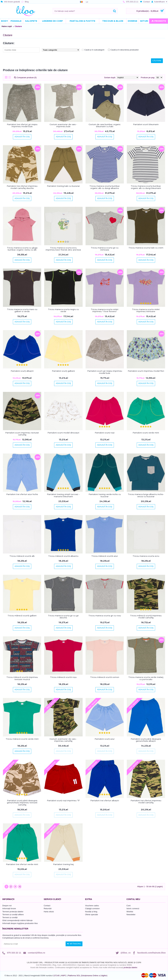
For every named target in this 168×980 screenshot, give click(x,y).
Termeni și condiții (10, 917)
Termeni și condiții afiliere (13, 915)
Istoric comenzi (133, 909)
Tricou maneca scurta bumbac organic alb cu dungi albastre (105, 187)
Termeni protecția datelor (13, 912)
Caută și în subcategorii (94, 50)
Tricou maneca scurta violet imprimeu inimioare (146, 310)
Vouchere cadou (92, 906)
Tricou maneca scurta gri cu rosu (105, 616)
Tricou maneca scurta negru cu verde (63, 310)
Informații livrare (9, 909)
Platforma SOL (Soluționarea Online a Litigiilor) (88, 976)
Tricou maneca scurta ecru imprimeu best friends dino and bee (63, 249)
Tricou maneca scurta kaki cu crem (146, 248)
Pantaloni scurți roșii (105, 433)
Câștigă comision (92, 909)
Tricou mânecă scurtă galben (22, 616)
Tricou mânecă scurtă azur (105, 556)
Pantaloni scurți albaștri (22, 371)
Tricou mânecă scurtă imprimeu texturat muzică (22, 678)
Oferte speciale (91, 915)
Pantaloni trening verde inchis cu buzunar (105, 495)
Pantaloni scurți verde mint (146, 433)
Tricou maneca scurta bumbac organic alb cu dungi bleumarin (146, 187)
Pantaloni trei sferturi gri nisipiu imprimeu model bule (22, 125)
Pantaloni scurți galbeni (63, 371)
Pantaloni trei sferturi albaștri (105, 800)
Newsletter (131, 915)
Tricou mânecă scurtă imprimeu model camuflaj (146, 617)
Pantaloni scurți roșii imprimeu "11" (63, 800)
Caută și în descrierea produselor (125, 50)
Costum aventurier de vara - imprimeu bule (63, 125)
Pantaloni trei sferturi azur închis (22, 494)
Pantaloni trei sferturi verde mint (22, 864)
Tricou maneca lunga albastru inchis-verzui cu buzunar (146, 495)
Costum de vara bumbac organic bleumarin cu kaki (105, 125)
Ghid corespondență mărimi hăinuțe (17, 920)
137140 (56, 976)
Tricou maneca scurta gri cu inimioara (105, 249)
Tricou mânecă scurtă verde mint (22, 739)
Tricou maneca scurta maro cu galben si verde (22, 310)
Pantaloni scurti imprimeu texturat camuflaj (22, 434)
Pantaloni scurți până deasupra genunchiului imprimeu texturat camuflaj (22, 803)
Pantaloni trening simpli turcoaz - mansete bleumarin (63, 495)
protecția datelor (130, 967)
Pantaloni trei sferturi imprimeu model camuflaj (146, 802)
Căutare (18, 26)
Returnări (48, 909)
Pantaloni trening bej (63, 864)
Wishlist (130, 912)
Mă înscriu (74, 944)
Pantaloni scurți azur (105, 739)
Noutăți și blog (91, 912)
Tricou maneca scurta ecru (146, 556)
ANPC (64, 976)
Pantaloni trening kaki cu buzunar (63, 186)
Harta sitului (49, 912)
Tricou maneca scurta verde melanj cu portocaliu (146, 678)
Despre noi (7, 906)
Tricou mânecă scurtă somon (105, 677)
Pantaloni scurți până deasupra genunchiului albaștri (146, 740)
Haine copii (7, 26)
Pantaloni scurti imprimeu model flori (146, 371)
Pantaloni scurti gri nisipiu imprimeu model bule (105, 372)
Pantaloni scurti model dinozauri (63, 433)
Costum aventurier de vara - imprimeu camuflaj (63, 740)
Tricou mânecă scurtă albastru (63, 556)
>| (20, 886)
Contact (47, 906)
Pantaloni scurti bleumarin (146, 124)
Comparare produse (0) (27, 78)
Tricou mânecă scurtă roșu (63, 677)
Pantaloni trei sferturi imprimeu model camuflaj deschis (22, 187)
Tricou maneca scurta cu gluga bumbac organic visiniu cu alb (22, 249)
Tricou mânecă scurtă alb (22, 556)
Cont (128, 906)
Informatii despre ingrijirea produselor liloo (20, 923)
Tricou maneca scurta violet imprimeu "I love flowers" (105, 310)
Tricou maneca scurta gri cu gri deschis (63, 617)
